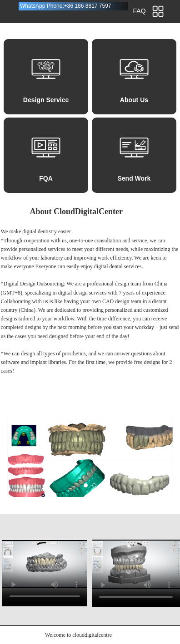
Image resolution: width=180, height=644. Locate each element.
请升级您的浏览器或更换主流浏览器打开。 (45, 564)
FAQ (140, 11)
